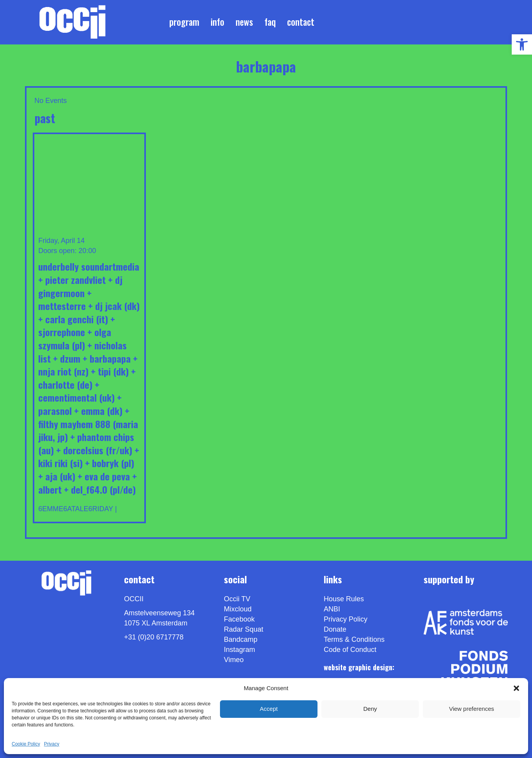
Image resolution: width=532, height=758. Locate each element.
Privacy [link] (52, 744)
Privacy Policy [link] (346, 619)
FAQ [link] (270, 22)
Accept (269, 709)
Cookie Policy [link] (26, 744)
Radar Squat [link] (244, 629)
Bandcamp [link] (241, 639)
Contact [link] (301, 22)
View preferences (472, 709)
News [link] (244, 22)
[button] (516, 688)
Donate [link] (335, 629)
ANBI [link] (332, 609)
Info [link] (217, 22)
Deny (370, 709)
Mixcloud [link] (238, 609)
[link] (522, 44)
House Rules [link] (344, 599)
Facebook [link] (239, 619)
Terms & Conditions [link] (354, 639)
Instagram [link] (239, 650)
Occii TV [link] (237, 599)
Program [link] (184, 22)
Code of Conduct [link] (350, 650)
